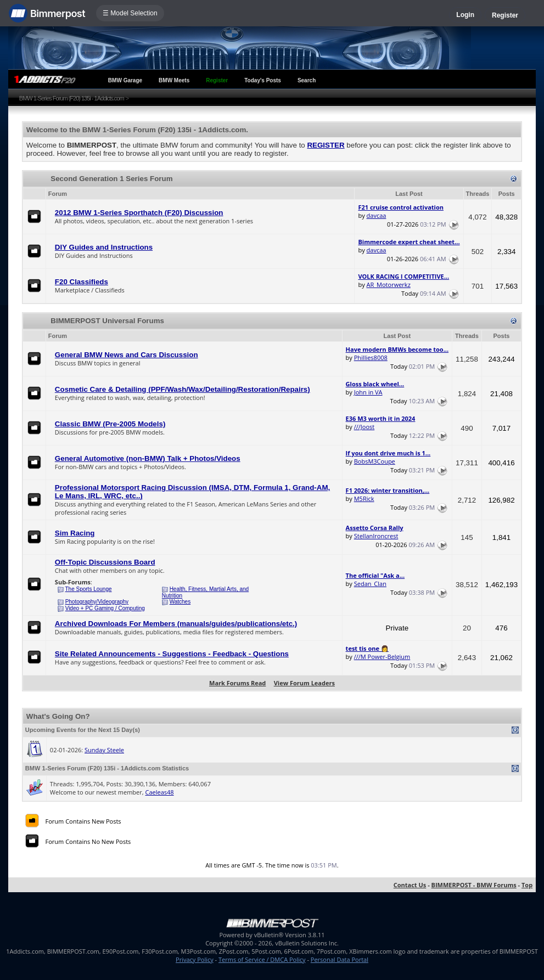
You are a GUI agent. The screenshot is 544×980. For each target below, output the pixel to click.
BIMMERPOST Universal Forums (107, 321)
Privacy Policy (195, 959)
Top (527, 885)
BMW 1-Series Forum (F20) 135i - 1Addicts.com (72, 98)
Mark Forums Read (237, 683)
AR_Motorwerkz (389, 285)
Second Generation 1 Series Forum (111, 179)
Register (505, 15)
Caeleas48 (159, 792)
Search (307, 80)
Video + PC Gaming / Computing (105, 608)
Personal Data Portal (340, 959)
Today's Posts (263, 80)
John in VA (368, 392)
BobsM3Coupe (375, 461)
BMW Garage (125, 80)
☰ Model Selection (130, 13)
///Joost (364, 427)
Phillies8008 (371, 357)
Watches (180, 602)
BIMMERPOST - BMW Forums (474, 885)
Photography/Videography (97, 602)
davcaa (377, 215)
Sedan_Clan (370, 584)
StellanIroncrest (376, 536)
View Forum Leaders (304, 683)
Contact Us (410, 885)
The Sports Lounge (88, 589)
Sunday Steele (104, 750)
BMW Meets (174, 80)
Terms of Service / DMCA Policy (262, 959)
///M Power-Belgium (382, 657)
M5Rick (364, 499)
